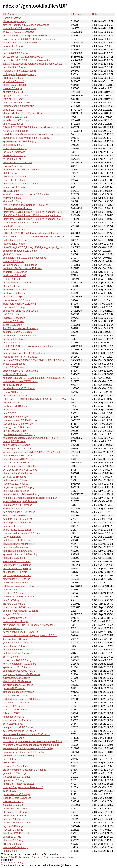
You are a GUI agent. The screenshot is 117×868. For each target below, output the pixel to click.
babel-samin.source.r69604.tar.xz (21, 466)
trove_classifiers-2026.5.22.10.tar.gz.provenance (29, 39)
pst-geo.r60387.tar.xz (14, 614)
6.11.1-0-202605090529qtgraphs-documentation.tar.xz (32, 64)
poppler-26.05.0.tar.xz (15, 67)
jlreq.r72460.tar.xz (13, 392)
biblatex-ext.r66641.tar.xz (17, 540)
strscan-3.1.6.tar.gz (13, 201)
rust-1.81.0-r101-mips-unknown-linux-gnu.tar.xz (28, 346)
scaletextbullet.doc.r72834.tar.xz (20, 371)
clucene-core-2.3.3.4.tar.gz (17, 823)
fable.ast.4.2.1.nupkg (14, 558)
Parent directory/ (12, 18)
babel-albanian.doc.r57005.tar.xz (21, 632)
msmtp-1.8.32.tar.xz (14, 261)
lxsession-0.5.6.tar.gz (14, 307)
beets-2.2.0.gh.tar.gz (14, 364)
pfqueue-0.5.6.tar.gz (14, 840)
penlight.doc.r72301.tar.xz (17, 396)
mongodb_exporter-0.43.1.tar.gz (20, 357)
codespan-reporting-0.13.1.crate (20, 251)
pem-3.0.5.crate (11, 343)
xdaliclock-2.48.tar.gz (14, 509)
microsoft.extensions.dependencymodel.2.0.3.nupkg (31, 745)
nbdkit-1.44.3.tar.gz (13, 286)
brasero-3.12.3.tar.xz (14, 604)
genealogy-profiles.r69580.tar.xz (20, 470)
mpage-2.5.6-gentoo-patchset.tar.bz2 (23, 787)
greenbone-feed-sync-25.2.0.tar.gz (22, 170)
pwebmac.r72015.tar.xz (15, 406)
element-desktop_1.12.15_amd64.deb (23, 113)
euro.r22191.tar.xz (13, 724)
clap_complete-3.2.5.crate (17, 575)
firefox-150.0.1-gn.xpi (14, 85)
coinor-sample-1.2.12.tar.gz (18, 660)
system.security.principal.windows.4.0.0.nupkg (28, 748)
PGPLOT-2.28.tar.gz (14, 593)
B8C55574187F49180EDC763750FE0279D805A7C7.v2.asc (36, 399)
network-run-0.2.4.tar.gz (16, 646)
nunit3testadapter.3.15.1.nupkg (20, 664)
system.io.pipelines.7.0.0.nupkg (20, 554)
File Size (76, 14)
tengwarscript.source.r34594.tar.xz (22, 674)
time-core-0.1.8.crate (14, 187)
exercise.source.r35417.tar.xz (19, 720)
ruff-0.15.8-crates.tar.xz (15, 131)
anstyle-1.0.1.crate (13, 526)
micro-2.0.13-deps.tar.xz (16, 463)
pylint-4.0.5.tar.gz (12, 159)
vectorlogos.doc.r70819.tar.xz (19, 449)
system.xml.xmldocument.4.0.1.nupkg (23, 752)
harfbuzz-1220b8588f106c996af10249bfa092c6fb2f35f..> (34, 360)
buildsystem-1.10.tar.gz (15, 480)
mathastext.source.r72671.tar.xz (20, 381)
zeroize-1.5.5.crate (13, 590)
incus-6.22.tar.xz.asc (14, 152)
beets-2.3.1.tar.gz (12, 325)
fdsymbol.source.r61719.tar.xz (19, 597)
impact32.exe (10, 851)
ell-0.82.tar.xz (10, 173)
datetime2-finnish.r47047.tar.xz (20, 731)
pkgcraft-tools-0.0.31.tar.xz (17, 208)
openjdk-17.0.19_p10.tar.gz (18, 96)
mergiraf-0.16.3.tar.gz (14, 180)
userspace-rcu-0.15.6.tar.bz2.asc (21, 184)
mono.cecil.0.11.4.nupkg (16, 621)
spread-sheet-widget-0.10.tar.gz (20, 501)
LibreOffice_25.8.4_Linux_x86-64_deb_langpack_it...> (32, 215)
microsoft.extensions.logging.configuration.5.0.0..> (30, 635)
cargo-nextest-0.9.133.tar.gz (18, 103)
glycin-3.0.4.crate (12, 254)
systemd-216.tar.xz (13, 805)
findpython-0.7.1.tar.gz (15, 240)
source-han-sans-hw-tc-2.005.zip (21, 311)
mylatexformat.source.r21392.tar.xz (22, 699)
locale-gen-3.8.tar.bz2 (15, 275)
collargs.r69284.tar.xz (14, 477)
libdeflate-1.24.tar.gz (14, 318)
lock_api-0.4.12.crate (14, 441)
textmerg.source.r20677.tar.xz (19, 671)
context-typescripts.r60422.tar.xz (20, 611)
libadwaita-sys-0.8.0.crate (17, 300)
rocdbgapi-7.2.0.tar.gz (15, 148)
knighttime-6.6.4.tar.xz (15, 117)
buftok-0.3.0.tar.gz (13, 628)
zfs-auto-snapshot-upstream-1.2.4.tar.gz (25, 770)
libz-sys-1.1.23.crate (14, 244)
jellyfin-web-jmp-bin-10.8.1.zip (19, 586)
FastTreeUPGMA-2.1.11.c (17, 833)
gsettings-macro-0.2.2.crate (18, 332)
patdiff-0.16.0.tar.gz (13, 226)
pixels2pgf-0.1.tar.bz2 (14, 816)
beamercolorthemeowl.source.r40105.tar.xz (26, 734)
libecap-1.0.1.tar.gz (13, 801)
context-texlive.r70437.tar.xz (18, 459)
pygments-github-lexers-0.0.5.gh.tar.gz (24, 533)
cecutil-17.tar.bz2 (12, 837)
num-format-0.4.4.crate (15, 547)
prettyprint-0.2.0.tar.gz (15, 339)
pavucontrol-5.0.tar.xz (15, 618)
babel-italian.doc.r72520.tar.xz (19, 388)
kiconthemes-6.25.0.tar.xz (17, 120)
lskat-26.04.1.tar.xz (13, 78)
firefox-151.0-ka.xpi (13, 50)
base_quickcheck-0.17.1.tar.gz (19, 304)
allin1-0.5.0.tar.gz (12, 844)
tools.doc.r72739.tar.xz (15, 374)
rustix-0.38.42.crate (13, 367)
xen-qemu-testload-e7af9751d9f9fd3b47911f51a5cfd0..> (33, 237)
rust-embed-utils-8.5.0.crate (18, 424)
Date (95, 14)
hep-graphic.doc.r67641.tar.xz (19, 512)
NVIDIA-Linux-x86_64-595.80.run (21, 43)
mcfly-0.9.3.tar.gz (12, 198)
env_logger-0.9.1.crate (15, 572)
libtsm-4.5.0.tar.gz (12, 88)
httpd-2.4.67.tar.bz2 (13, 81)
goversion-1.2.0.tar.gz (15, 773)
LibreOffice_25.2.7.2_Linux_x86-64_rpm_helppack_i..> (33, 247)
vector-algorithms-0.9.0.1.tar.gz (20, 583)
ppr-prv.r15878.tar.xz (14, 688)
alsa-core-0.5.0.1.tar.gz (15, 812)
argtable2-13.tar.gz (13, 826)
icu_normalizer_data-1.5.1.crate (20, 336)
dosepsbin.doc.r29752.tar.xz (18, 727)
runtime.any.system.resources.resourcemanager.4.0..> (32, 741)
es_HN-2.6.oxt (11, 657)
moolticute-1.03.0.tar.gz (16, 484)
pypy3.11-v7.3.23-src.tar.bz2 (18, 32)
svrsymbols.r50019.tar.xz (16, 678)
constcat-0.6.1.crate (14, 321)
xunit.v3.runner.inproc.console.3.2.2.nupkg (26, 194)
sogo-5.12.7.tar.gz (13, 110)
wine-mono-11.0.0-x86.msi (17, 163)
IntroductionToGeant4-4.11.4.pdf (20, 223)
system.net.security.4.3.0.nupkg (20, 756)
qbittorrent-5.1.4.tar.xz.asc (17, 230)
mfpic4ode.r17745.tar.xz (16, 703)
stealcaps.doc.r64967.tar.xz (18, 551)
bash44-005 (9, 791)
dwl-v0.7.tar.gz (11, 410)
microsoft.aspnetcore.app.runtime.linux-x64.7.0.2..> (31, 438)
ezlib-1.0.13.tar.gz (12, 385)
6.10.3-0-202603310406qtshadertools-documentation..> (33, 127)
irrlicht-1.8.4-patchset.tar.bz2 (18, 784)
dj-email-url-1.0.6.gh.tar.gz (17, 568)
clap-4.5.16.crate (12, 403)
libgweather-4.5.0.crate (15, 417)
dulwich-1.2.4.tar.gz (13, 46)
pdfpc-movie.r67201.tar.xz (17, 530)
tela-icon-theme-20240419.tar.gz (20, 420)
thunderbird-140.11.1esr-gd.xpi (20, 28)
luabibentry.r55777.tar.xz (16, 653)
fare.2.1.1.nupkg (12, 759)
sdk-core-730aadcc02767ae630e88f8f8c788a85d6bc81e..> (35, 378)
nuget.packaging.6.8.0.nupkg (19, 487)
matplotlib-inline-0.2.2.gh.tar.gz (19, 71)
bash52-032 (9, 413)
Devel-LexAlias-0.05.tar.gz (17, 809)
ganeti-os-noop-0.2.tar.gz (16, 794)
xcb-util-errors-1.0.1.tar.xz (17, 561)
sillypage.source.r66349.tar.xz (19, 544)
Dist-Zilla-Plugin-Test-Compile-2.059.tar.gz (26, 205)
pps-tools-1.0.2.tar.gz (14, 780)
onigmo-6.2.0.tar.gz (13, 738)
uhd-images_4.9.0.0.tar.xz (17, 283)
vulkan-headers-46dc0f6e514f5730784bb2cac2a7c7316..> (34, 452)
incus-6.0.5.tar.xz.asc (14, 290)
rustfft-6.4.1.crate (12, 279)
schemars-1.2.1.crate (14, 177)
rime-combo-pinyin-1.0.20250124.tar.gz (24, 353)
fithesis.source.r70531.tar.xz (18, 456)
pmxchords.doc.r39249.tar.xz (19, 692)
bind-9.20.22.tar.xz (13, 124)
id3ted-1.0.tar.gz (12, 763)
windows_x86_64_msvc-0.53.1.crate (23, 268)
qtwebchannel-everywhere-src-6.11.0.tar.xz (26, 138)
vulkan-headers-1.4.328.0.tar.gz (20, 265)
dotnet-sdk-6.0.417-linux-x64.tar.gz (22, 494)
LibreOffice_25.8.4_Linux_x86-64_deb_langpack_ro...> (33, 212)
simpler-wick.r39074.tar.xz (17, 681)
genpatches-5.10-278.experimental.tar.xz (25, 36)
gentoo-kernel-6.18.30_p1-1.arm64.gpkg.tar (27, 60)
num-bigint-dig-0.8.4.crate (17, 523)
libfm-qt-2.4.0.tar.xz (13, 99)
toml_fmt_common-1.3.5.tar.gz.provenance (26, 25)
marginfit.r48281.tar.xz (15, 710)
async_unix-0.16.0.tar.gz (16, 516)
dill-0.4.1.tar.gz (11, 191)
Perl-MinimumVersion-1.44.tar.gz (21, 328)
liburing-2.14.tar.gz (13, 166)
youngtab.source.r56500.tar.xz (19, 643)
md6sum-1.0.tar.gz (13, 830)
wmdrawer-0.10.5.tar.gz (16, 847)
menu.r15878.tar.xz (13, 706)
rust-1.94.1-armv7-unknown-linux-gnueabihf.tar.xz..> (31, 134)
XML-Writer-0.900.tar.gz (16, 639)
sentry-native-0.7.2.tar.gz (16, 445)
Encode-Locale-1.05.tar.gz (17, 798)
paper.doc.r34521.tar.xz (16, 696)
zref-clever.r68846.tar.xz (16, 491)
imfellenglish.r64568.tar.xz (17, 565)
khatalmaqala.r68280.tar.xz (18, 505)
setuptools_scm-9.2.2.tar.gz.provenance (25, 258)
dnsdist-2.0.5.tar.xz (13, 92)
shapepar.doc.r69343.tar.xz (18, 473)
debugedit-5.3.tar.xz (14, 145)
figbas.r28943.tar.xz (14, 717)
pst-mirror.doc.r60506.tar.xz (18, 607)
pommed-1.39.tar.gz (14, 819)
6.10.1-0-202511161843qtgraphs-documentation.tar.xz (32, 233)
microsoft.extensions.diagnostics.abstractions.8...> (30, 498)
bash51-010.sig (11, 600)
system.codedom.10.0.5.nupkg (19, 141)
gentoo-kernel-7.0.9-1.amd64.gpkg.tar (23, 57)
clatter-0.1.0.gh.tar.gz (14, 21)
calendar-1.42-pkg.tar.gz (16, 766)
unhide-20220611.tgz (14, 431)
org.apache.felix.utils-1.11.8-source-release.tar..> (29, 625)
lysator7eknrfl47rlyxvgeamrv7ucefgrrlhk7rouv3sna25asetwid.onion (37, 857)
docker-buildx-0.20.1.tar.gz (17, 350)
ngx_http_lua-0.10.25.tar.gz (18, 519)
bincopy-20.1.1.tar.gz (14, 156)
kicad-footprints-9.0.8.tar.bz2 (18, 106)
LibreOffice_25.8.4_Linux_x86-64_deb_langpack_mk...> (33, 219)
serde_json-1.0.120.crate (16, 427)
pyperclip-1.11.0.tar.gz (15, 272)
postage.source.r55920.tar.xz (19, 650)
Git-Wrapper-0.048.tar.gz (16, 777)
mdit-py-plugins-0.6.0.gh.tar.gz (19, 74)
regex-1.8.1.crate (12, 537)
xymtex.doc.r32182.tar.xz (16, 667)
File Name (9, 14)
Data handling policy (12, 863)
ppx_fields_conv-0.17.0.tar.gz (19, 434)
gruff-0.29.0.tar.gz (12, 297)
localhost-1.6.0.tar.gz (14, 293)
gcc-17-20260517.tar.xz (16, 53)
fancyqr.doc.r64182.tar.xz (17, 579)
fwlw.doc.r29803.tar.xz (15, 713)
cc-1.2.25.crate (11, 314)
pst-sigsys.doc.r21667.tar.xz (18, 685)
